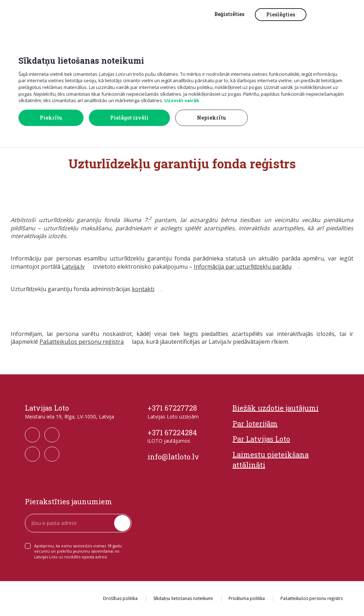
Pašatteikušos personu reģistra (82, 342)
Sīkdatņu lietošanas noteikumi (183, 598)
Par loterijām (255, 423)
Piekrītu (51, 118)
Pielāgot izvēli (129, 118)
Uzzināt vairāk (182, 100)
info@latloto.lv (173, 457)
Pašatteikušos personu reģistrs (312, 598)
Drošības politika (120, 598)
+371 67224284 (172, 432)
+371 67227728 (172, 408)
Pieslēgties (281, 14)
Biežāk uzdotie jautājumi (275, 408)
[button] (327, 15)
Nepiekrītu (212, 118)
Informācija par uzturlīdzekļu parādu (243, 267)
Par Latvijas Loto (261, 439)
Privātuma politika (247, 598)
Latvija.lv (73, 267)
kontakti (143, 289)
